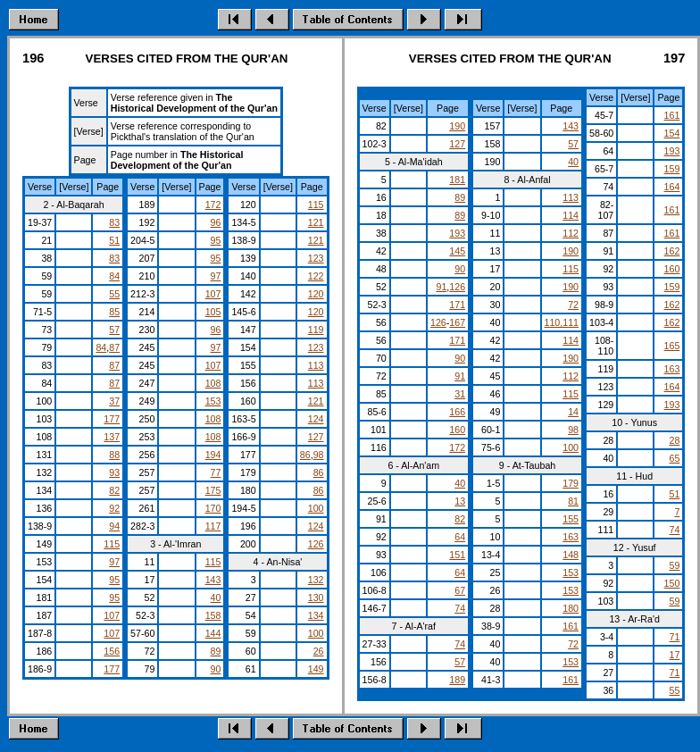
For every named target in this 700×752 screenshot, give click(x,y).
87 (114, 347)
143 (213, 580)
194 (213, 455)
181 (457, 180)
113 (316, 365)
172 (213, 205)
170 (213, 508)
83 (114, 222)
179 (571, 483)
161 (571, 626)
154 (672, 133)
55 (114, 294)
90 (216, 669)
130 (316, 597)
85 (114, 312)
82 (114, 490)
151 (457, 555)
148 (571, 555)
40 (216, 597)
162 (672, 251)
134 (316, 615)
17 (674, 655)
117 (213, 526)
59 (674, 565)
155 (571, 519)
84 (114, 276)
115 (112, 544)
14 (573, 412)
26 (319, 651)
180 (571, 608)
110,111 (562, 322)
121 (316, 222)
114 (571, 215)
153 (213, 401)
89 (216, 651)
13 (460, 501)
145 (457, 251)
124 (316, 419)
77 (216, 472)
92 (114, 508)
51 (114, 240)
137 (112, 437)
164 (672, 187)
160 (457, 430)
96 (216, 222)
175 (213, 490)
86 (305, 455)
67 (460, 590)
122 (316, 276)
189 (457, 680)
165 (672, 346)
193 (457, 233)
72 (573, 305)
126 (316, 544)
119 (316, 330)
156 (112, 651)
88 (114, 455)
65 (674, 458)
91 (441, 287)
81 (573, 501)
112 (571, 233)
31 (460, 394)
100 (316, 508)
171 (457, 305)
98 (319, 455)
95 (114, 580)
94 (114, 526)
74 (460, 608)
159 (672, 169)
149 (316, 669)
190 (457, 126)
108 (213, 383)
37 (114, 401)
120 (316, 294)
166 (457, 412)
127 (316, 437)
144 (213, 633)
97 (114, 562)
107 (112, 615)
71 (674, 637)
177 (112, 419)
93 (114, 472)
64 (460, 537)
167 (457, 322)
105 (213, 312)
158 (213, 615)
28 (674, 440)
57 (114, 330)
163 (571, 537)
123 (316, 258)
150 (672, 583)
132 (316, 580)
